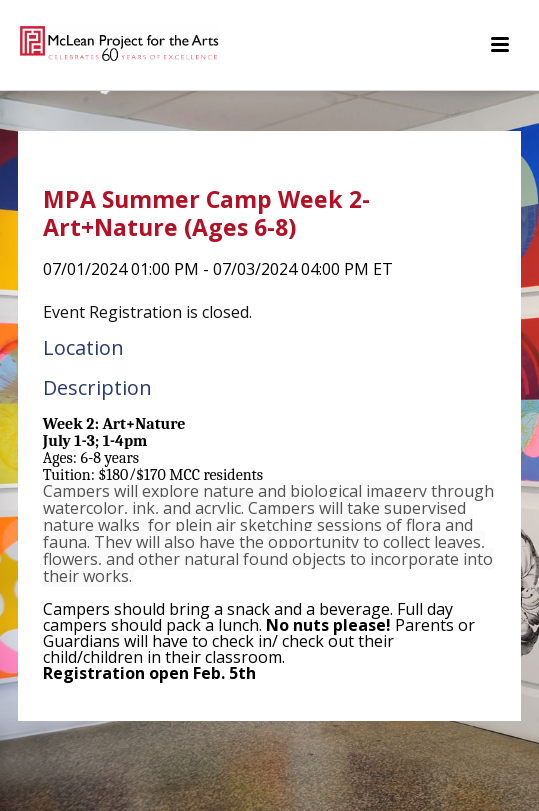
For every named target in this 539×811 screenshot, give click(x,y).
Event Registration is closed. (147, 312)
